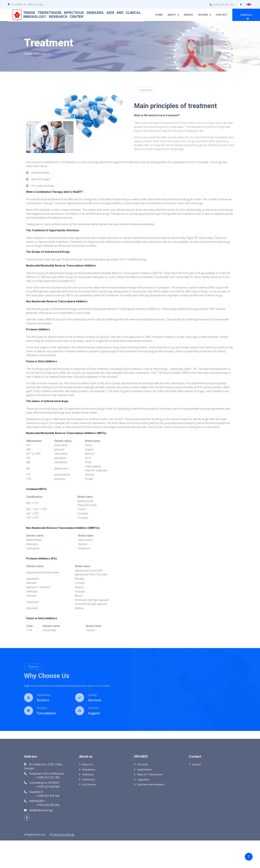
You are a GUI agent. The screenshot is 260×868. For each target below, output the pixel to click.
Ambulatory (89, 769)
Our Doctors (89, 784)
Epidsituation (144, 769)
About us (87, 764)
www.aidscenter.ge (64, 834)
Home (159, 15)
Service (188, 15)
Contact (222, 15)
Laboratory (88, 779)
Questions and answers (151, 784)
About (172, 15)
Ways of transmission (150, 774)
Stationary (88, 774)
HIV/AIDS (203, 15)
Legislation (143, 779)
